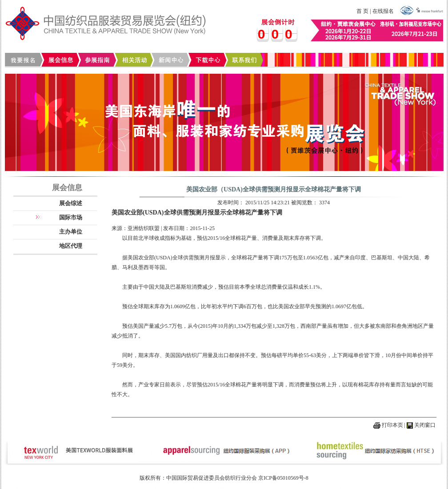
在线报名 (383, 11)
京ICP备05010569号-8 (283, 478)
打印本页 (392, 425)
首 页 (362, 11)
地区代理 (71, 246)
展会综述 (71, 203)
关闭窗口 (425, 425)
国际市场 (71, 217)
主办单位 (71, 232)
